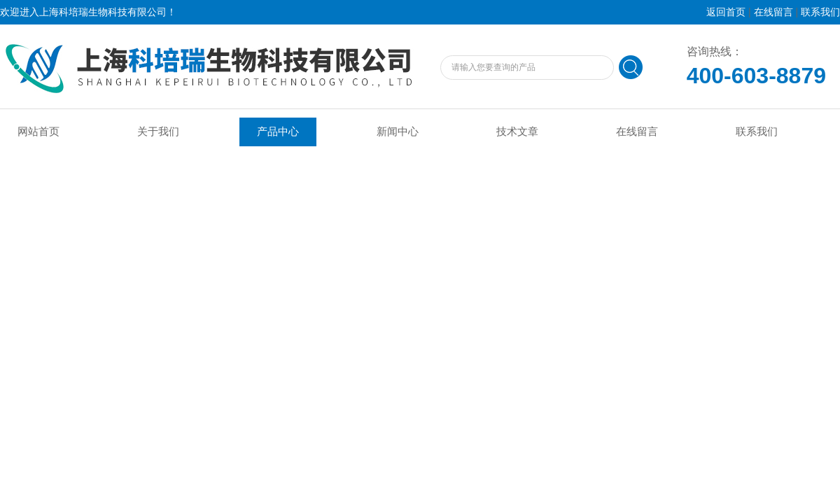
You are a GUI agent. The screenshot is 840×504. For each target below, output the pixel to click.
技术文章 (517, 132)
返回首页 (726, 12)
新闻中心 (398, 132)
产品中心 (278, 132)
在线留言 (773, 12)
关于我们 (158, 132)
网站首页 (38, 132)
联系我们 (820, 12)
